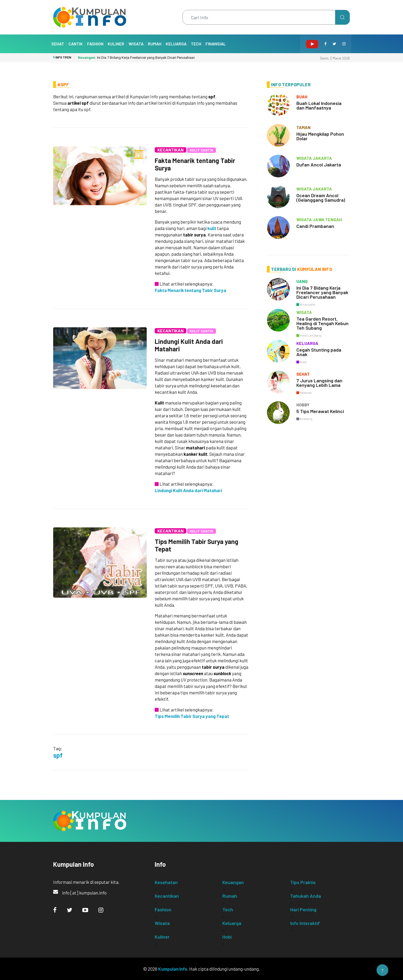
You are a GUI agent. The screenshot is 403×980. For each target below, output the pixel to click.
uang (302, 281)
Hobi (227, 937)
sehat (303, 374)
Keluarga (176, 44)
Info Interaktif (305, 923)
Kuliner (116, 44)
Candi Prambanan (315, 226)
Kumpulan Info (173, 969)
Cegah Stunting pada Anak (319, 352)
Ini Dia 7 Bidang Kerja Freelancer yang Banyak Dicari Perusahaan (136, 58)
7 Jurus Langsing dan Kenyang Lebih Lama (319, 383)
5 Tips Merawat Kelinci (320, 411)
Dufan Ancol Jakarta (319, 165)
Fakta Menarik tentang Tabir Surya (195, 164)
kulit (212, 228)
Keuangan (233, 882)
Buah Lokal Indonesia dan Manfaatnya (319, 105)
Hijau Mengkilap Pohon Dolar (320, 136)
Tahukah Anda (306, 896)
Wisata (136, 44)
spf (58, 755)
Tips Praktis (303, 882)
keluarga (307, 343)
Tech (196, 44)
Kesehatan (166, 882)
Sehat (58, 44)
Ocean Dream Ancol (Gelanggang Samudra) (321, 198)
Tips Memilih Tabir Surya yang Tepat (197, 545)
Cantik (76, 44)
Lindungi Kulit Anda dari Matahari (189, 345)
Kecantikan (170, 150)
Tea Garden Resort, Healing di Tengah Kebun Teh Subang (322, 323)
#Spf (63, 85)
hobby (303, 405)
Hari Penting (303, 909)
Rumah (155, 44)
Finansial (216, 44)
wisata (304, 312)
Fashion (95, 44)
